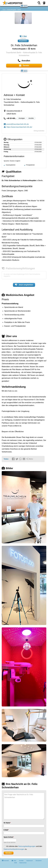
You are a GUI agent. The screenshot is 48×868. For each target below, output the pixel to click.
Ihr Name (7, 823)
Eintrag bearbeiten (39, 131)
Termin (24, 66)
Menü (24, 6)
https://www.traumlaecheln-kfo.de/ (18, 127)
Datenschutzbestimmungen (14, 849)
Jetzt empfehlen (24, 285)
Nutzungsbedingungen (27, 846)
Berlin (19, 10)
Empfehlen (23, 41)
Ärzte (4, 10)
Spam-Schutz (8, 837)
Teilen (6, 459)
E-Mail (6, 830)
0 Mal (23, 36)
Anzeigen (22, 118)
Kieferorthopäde (11, 10)
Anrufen (31, 118)
